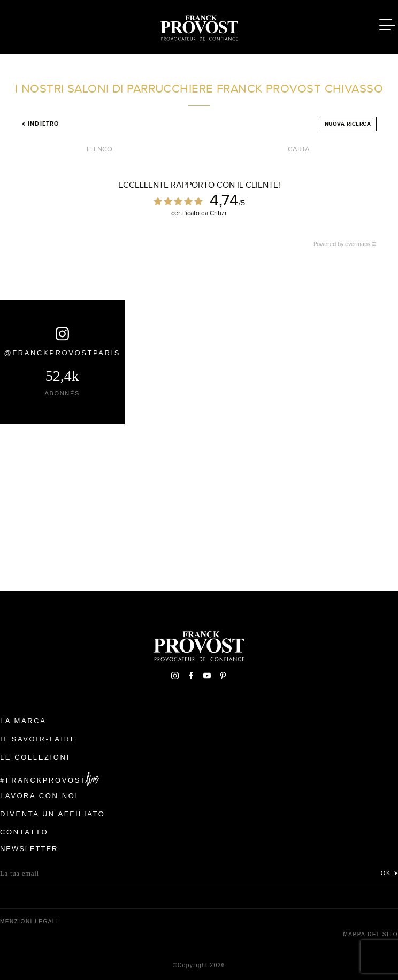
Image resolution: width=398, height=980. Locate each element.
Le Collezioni (35, 757)
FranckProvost (46, 780)
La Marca (23, 721)
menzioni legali (29, 921)
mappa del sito (370, 934)
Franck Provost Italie (199, 26)
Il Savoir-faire (38, 739)
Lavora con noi (39, 796)
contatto (24, 832)
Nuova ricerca (348, 124)
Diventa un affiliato (52, 814)
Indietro (40, 124)
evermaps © (361, 244)
